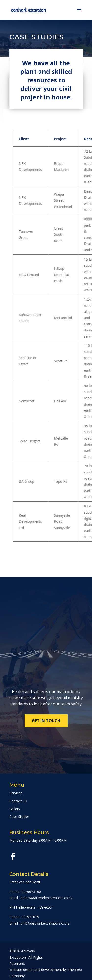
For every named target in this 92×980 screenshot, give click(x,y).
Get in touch (46, 721)
